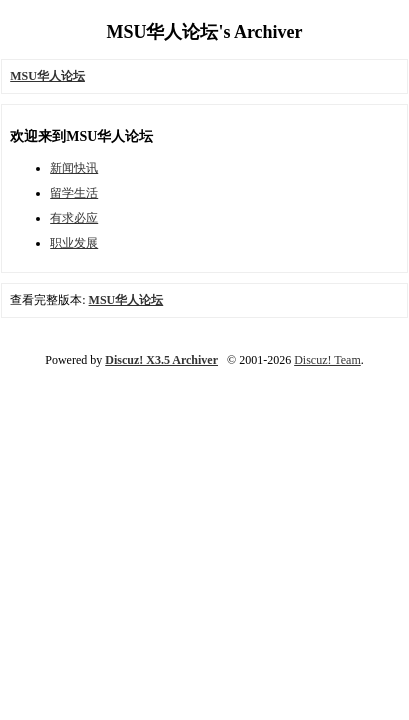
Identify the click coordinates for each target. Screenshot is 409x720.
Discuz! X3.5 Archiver (161, 360)
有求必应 (74, 218)
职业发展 (74, 243)
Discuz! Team (327, 360)
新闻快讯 (74, 168)
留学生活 (74, 193)
